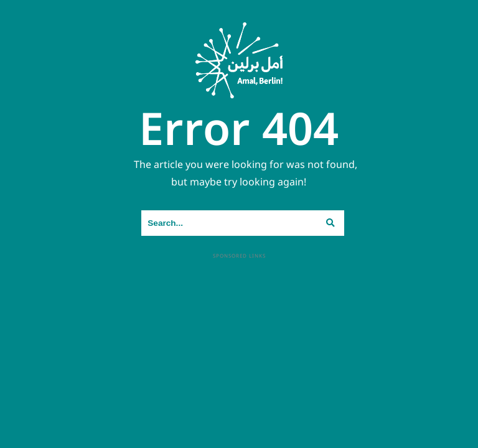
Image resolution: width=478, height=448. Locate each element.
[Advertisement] (239, 348)
